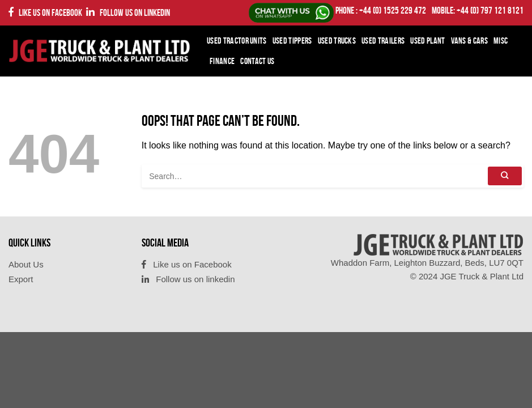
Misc (501, 41)
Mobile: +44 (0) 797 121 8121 (478, 10)
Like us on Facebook (45, 12)
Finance (222, 61)
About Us (26, 264)
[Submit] (505, 176)
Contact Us (257, 61)
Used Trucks (337, 41)
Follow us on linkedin (128, 12)
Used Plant (427, 41)
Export (21, 279)
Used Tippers (292, 41)
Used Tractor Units (237, 41)
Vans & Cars (470, 41)
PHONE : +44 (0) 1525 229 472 (381, 10)
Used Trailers (383, 41)
